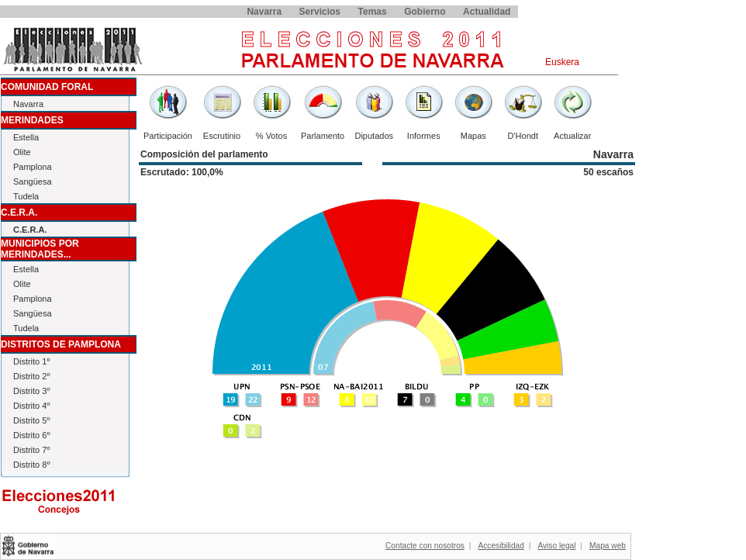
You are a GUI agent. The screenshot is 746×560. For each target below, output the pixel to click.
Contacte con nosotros (425, 546)
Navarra (264, 12)
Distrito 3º (31, 391)
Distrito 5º (31, 420)
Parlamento (323, 136)
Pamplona (33, 167)
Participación (168, 136)
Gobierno (425, 12)
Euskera (562, 62)
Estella (26, 137)
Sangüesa (33, 181)
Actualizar (572, 136)
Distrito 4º (31, 406)
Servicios (320, 12)
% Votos (271, 136)
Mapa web (608, 546)
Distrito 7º (31, 450)
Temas (373, 12)
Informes (424, 136)
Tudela (26, 196)
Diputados (374, 136)
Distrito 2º (31, 376)
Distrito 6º (31, 435)
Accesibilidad (501, 546)
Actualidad (487, 12)
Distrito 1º (31, 361)
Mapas (473, 136)
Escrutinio (222, 136)
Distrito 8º (31, 465)
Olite (22, 152)
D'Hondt (523, 136)
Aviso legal (556, 546)
